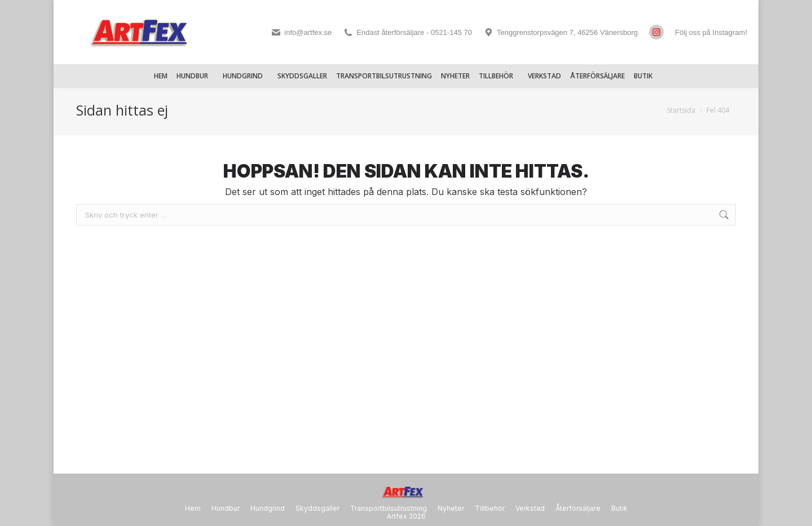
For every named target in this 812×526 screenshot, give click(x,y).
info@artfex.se (301, 32)
